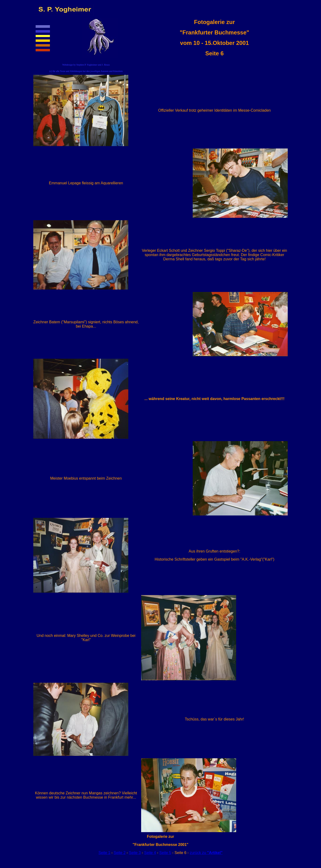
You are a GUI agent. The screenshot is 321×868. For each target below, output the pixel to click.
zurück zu (206, 853)
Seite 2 (120, 853)
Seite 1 (104, 853)
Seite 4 (150, 853)
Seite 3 (135, 853)
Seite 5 (165, 853)
